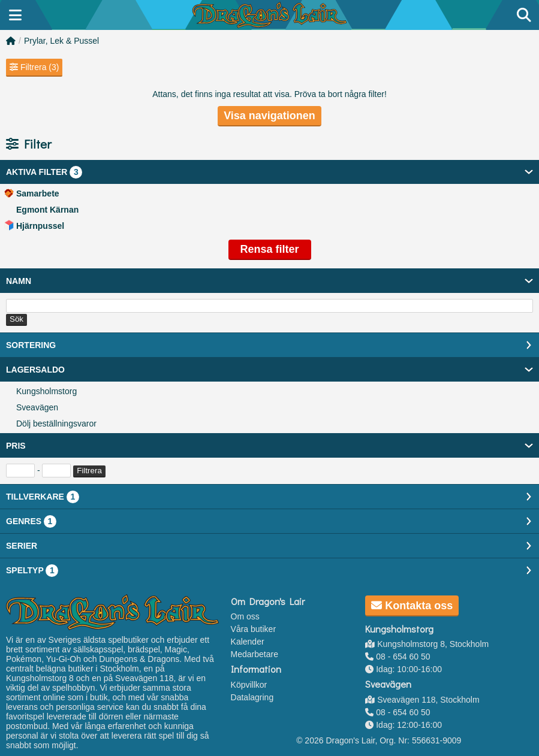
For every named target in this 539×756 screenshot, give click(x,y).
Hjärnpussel (40, 226)
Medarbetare (255, 654)
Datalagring (252, 697)
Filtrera (89, 471)
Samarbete (38, 193)
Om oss (245, 616)
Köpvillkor (249, 685)
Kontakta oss (412, 606)
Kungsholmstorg (46, 391)
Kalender (248, 642)
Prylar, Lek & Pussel (61, 41)
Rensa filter (269, 249)
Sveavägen (37, 407)
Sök (16, 319)
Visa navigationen (269, 116)
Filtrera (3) (34, 67)
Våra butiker (253, 629)
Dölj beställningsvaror (56, 424)
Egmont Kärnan (47, 210)
